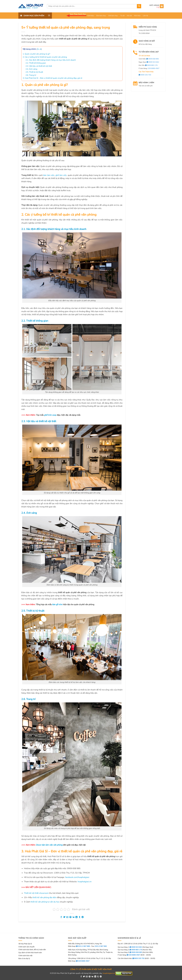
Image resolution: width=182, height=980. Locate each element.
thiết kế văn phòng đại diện (45, 897)
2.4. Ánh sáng (31, 69)
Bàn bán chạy (101, 16)
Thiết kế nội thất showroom (36, 893)
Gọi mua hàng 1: (130, 947)
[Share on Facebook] (61, 917)
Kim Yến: (148, 65)
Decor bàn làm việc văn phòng (49, 845)
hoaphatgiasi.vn (85, 882)
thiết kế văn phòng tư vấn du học (45, 902)
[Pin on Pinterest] (70, 917)
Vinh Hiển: (149, 59)
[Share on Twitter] (64, 917)
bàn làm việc (49, 175)
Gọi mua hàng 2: (130, 950)
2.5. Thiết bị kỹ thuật (34, 72)
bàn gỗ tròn (57, 605)
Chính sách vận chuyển (26, 947)
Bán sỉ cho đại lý (24, 959)
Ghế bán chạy (113, 16)
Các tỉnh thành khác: (131, 958)
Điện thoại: (79, 961)
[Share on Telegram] (83, 917)
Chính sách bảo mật (25, 956)
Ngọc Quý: (149, 62)
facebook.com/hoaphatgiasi (77, 877)
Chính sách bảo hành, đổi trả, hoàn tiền (32, 950)
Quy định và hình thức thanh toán (30, 953)
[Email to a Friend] (67, 917)
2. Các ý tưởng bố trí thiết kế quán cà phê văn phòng (45, 57)
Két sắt (129, 16)
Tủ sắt (122, 16)
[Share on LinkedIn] (76, 917)
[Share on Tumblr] (80, 917)
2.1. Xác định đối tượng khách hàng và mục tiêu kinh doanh (51, 60)
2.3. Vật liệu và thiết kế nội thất (39, 66)
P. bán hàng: (149, 68)
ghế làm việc (61, 175)
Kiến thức (137, 16)
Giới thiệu (91, 16)
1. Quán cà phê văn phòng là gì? (36, 54)
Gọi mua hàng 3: (130, 952)
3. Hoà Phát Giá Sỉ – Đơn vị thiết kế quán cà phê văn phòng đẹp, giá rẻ (52, 78)
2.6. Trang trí (31, 75)
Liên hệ (145, 16)
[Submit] (139, 6)
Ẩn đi (39, 49)
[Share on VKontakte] (73, 917)
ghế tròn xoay (50, 415)
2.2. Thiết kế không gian (36, 63)
